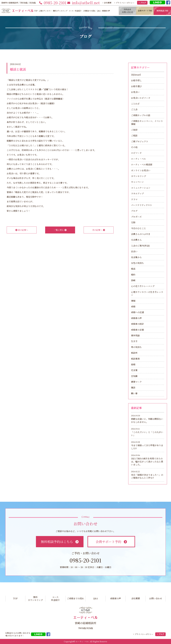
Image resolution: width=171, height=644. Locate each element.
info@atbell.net (83, 3)
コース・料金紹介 (75, 11)
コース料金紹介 (55, 599)
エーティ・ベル (138, 159)
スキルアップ (137, 193)
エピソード (136, 153)
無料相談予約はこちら (60, 542)
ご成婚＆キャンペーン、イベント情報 (147, 122)
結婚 (133, 364)
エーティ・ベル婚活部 (142, 165)
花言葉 (134, 370)
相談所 (134, 353)
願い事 (134, 393)
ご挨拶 (134, 130)
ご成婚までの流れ (89, 11)
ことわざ (135, 104)
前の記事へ (22, 230)
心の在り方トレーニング (143, 286)
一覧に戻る (60, 230)
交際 (133, 222)
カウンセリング (139, 176)
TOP (36, 11)
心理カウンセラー (45, 11)
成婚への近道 (137, 312)
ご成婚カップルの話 (141, 115)
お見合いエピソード (141, 98)
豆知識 (134, 376)
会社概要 (136, 598)
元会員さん (136, 240)
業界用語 (135, 335)
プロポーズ (136, 217)
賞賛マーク (136, 382)
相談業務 (135, 359)
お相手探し (136, 80)
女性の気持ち (137, 263)
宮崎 (133, 280)
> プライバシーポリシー (124, 3)
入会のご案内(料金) (140, 246)
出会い (134, 251)
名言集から (136, 257)
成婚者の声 (106, 11)
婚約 (133, 275)
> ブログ (142, 3)
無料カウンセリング (60, 11)
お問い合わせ (156, 598)
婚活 (133, 269)
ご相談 (134, 136)
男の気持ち (136, 347)
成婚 (133, 307)
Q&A (99, 11)
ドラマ (134, 199)
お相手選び (136, 86)
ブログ (134, 211)
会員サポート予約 (111, 542)
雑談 (133, 388)
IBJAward (136, 75)
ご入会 (134, 109)
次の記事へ (99, 230)
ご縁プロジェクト (140, 141)
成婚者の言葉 (137, 330)
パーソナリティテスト (142, 205)
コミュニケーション (141, 188)
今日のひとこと (139, 228)
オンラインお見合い (141, 170)
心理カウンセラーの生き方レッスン (147, 293)
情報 (133, 301)
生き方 (134, 341)
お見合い (135, 92)
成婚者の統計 (137, 324)
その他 (134, 147)
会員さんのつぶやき (141, 234)
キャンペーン (137, 182)
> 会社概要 (107, 3)
